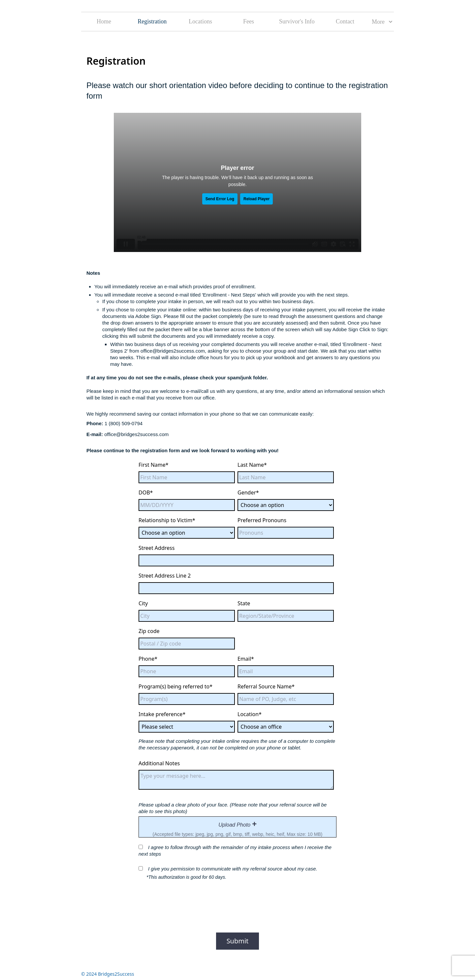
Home (104, 21)
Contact (345, 21)
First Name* (154, 465)
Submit (238, 941)
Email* (246, 659)
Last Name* (252, 465)
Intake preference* (162, 714)
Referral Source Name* (266, 686)
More (382, 22)
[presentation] (237, 827)
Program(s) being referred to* (175, 686)
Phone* (148, 659)
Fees (249, 21)
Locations (200, 21)
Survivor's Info (297, 21)
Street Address (157, 548)
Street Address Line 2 (165, 576)
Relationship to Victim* (167, 520)
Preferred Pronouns (262, 520)
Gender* (248, 492)
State (244, 603)
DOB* (146, 492)
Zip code (149, 631)
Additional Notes (159, 763)
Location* (250, 714)
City (143, 603)
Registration (152, 21)
